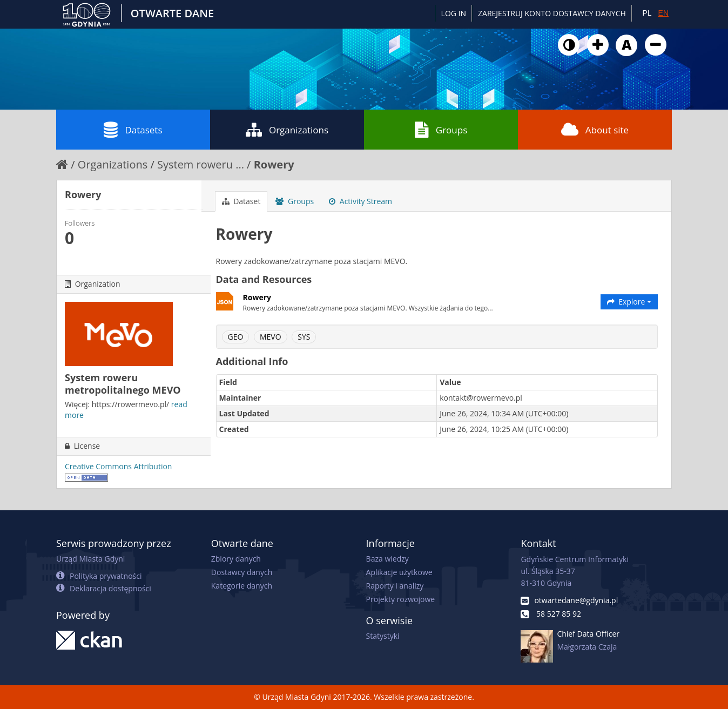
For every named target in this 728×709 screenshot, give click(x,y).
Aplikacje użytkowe (399, 572)
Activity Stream (360, 201)
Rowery (274, 164)
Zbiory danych (236, 559)
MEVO (271, 337)
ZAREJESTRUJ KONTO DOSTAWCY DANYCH (552, 13)
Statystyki (383, 636)
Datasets (133, 130)
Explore (629, 302)
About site (595, 130)
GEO (236, 337)
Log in (454, 13)
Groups (441, 130)
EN (663, 13)
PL (647, 13)
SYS (304, 337)
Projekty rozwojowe (401, 599)
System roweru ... (201, 164)
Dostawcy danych (242, 572)
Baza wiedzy (387, 559)
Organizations (287, 130)
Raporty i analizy (395, 586)
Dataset (241, 201)
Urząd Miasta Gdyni (90, 559)
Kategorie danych (242, 586)
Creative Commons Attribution (118, 466)
